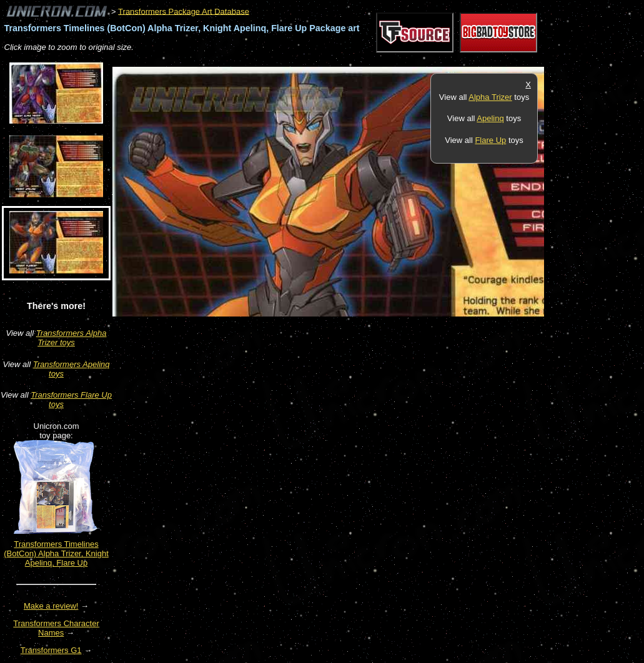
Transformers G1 (51, 650)
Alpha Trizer (490, 97)
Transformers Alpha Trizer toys (72, 338)
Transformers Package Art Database (184, 11)
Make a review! (51, 606)
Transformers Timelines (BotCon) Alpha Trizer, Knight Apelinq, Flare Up (56, 553)
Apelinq (490, 118)
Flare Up (490, 140)
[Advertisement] (340, 60)
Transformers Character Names (56, 628)
